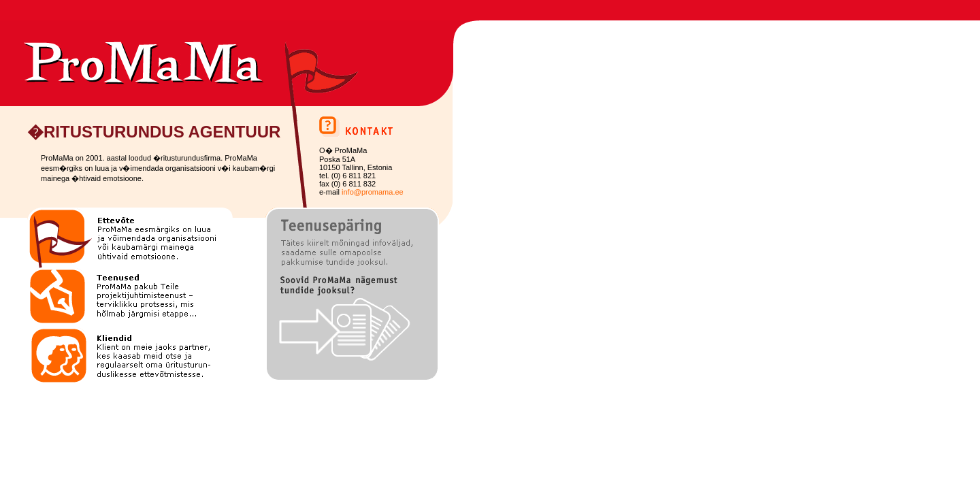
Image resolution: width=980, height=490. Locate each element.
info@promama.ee (373, 192)
